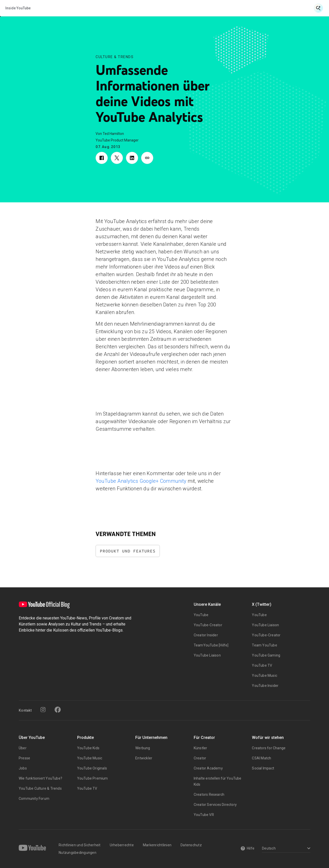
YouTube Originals (92, 768)
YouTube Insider (265, 686)
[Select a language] (285, 849)
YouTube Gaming (266, 655)
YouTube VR (204, 815)
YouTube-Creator (208, 625)
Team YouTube (264, 645)
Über (23, 748)
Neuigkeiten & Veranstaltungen (90, 8)
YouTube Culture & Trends (40, 788)
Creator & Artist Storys (141, 8)
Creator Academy (208, 768)
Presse (24, 758)
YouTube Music (265, 676)
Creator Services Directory (215, 805)
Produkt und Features (128, 551)
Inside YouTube (213, 8)
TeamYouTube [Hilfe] (211, 645)
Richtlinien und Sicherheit (80, 845)
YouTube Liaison (207, 655)
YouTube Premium (93, 778)
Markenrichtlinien (157, 845)
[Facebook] (58, 710)
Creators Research (209, 794)
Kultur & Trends (174, 8)
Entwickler (144, 758)
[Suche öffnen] (318, 8)
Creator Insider (206, 635)
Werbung (143, 748)
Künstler (201, 748)
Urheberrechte (122, 845)
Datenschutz (191, 845)
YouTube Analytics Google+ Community (141, 481)
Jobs (23, 768)
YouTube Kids (88, 748)
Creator (200, 758)
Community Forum (34, 799)
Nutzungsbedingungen (78, 853)
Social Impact (263, 768)
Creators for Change (269, 748)
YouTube (201, 615)
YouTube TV (262, 665)
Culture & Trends (115, 57)
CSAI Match (261, 758)
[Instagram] (43, 710)
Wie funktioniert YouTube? (40, 778)
